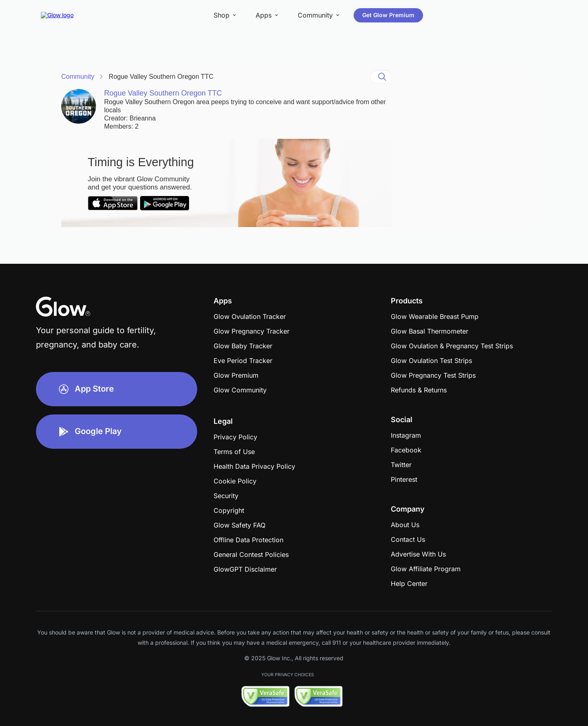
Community (78, 77)
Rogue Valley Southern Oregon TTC (161, 77)
